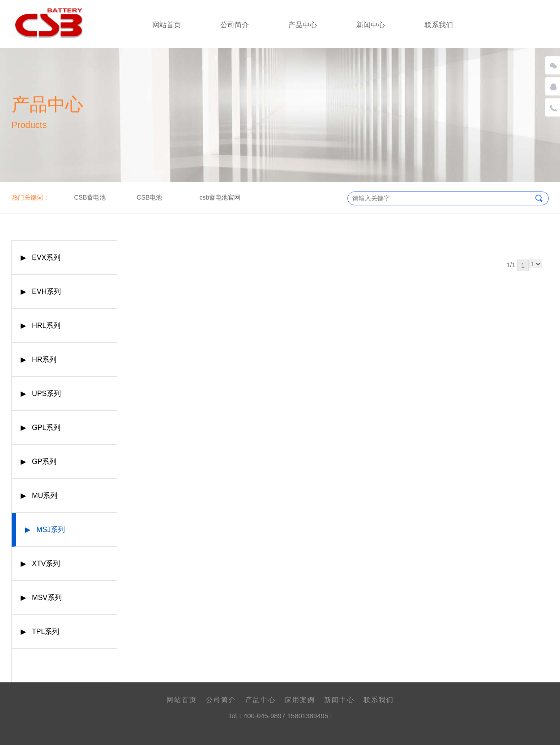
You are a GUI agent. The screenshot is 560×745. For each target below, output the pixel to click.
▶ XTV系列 (40, 564)
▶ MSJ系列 (45, 530)
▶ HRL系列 (41, 326)
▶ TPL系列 (40, 632)
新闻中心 (371, 25)
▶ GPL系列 (41, 428)
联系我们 (439, 25)
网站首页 (167, 25)
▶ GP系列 (38, 462)
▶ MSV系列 (41, 598)
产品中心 (303, 25)
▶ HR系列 (38, 360)
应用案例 (300, 700)
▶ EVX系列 (41, 258)
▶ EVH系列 (41, 292)
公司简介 (235, 25)
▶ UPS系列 (41, 394)
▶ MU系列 (39, 496)
